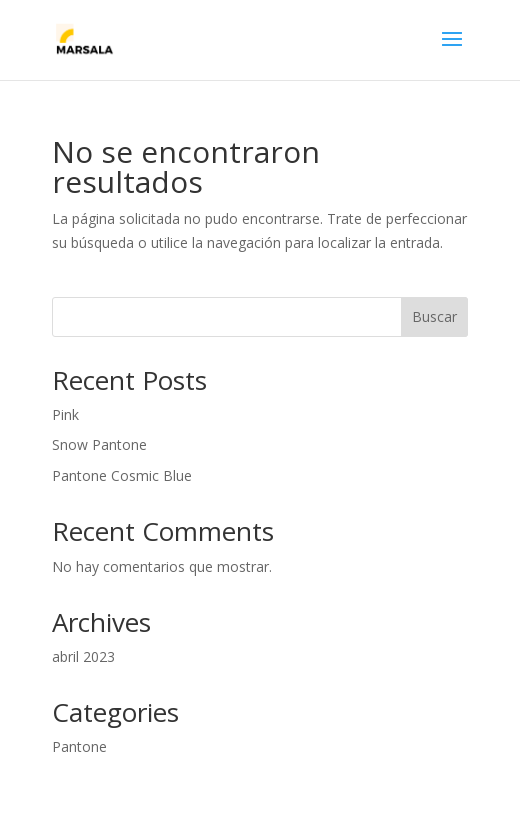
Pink (65, 414)
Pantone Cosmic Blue (122, 475)
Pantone (79, 746)
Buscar (434, 316)
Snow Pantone (99, 444)
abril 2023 (83, 656)
